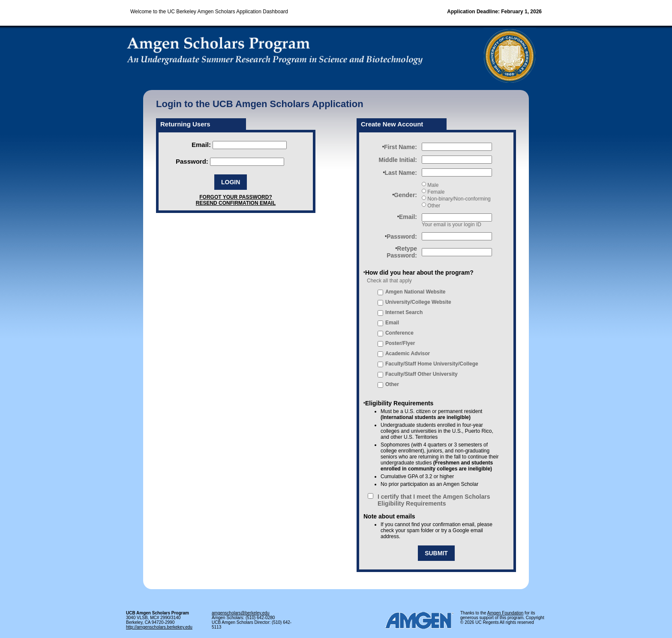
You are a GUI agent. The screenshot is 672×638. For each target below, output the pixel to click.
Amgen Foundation (505, 613)
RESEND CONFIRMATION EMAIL (236, 203)
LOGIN (231, 182)
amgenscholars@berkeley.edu (240, 613)
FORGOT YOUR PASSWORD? (236, 197)
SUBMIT (436, 553)
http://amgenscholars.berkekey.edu (159, 627)
